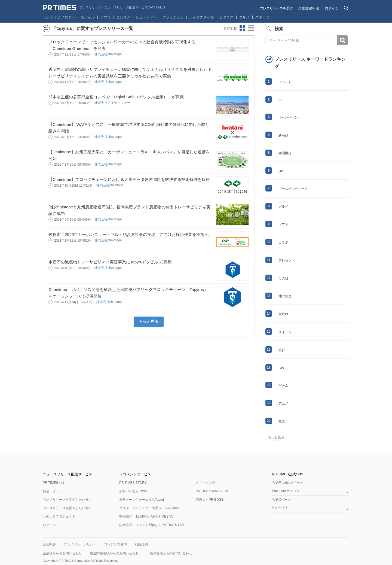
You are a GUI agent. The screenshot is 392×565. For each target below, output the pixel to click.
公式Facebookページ (288, 483)
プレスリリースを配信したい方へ (67, 508)
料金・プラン (53, 491)
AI (280, 100)
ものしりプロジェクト (59, 517)
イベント (285, 82)
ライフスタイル (202, 17)
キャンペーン (288, 117)
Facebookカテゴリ (286, 491)
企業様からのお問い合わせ (62, 553)
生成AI (283, 314)
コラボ (283, 242)
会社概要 (49, 544)
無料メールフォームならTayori (142, 500)
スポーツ (262, 17)
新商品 (283, 135)
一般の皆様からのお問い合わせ (169, 553)
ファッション (173, 17)
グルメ (244, 17)
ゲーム (283, 385)
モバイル (88, 17)
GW (281, 368)
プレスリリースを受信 (276, 8)
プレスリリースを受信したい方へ (67, 500)
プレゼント (287, 260)
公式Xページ (281, 500)
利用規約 (141, 544)
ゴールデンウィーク (293, 189)
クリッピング (206, 483)
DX (281, 171)
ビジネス (226, 17)
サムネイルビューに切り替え (243, 28)
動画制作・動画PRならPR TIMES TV (146, 517)
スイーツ (285, 332)
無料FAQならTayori (133, 491)
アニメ (283, 403)
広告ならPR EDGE (210, 500)
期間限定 (285, 153)
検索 (343, 40)
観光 (282, 421)
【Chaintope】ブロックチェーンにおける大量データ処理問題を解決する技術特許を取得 (129, 179)
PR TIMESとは (54, 483)
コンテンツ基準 (115, 544)
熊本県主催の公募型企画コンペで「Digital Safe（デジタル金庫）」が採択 (116, 97)
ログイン (332, 8)
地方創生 (285, 296)
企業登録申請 (309, 8)
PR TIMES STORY (133, 483)
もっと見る (149, 321)
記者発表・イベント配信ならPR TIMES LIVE (152, 525)
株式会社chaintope (108, 54)
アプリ (105, 17)
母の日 (283, 278)
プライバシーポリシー (80, 544)
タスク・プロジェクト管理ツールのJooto (149, 508)
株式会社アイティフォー (113, 103)
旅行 (282, 350)
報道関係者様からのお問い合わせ (114, 553)
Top (46, 17)
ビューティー (146, 17)
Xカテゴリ (280, 508)
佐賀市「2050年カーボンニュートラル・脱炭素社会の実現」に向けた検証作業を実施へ (128, 234)
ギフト (283, 224)
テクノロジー (65, 17)
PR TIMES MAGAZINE (212, 491)
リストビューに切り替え (251, 28)
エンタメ (123, 17)
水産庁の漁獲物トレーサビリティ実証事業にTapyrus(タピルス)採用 (110, 262)
